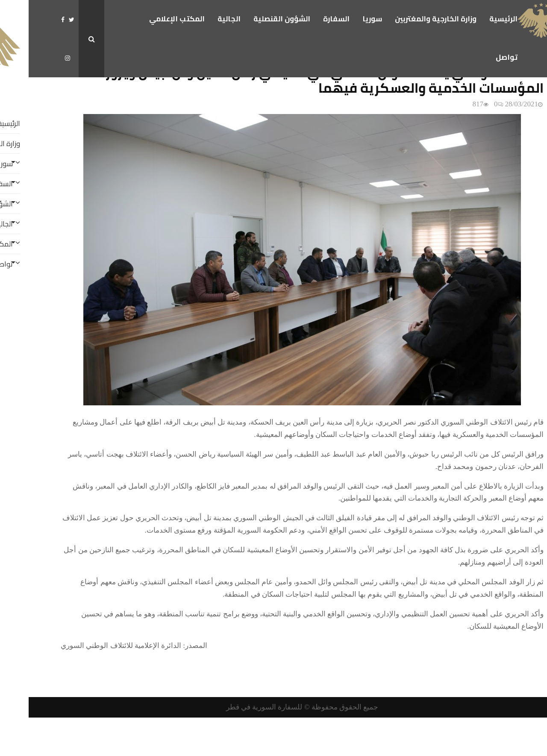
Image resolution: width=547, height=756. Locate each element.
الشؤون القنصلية (253, 19)
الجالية (200, 19)
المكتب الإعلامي (148, 19)
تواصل (478, 57)
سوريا (344, 19)
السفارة (308, 19)
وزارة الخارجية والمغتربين (407, 19)
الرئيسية (475, 19)
